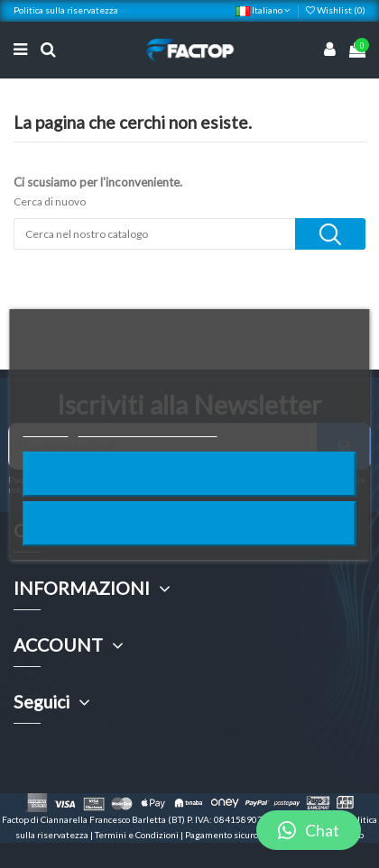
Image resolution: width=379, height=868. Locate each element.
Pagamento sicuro (222, 835)
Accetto (189, 523)
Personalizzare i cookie (148, 429)
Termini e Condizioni (138, 835)
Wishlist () (336, 10)
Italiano (263, 10)
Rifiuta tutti (189, 474)
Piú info (46, 429)
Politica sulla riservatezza (66, 10)
